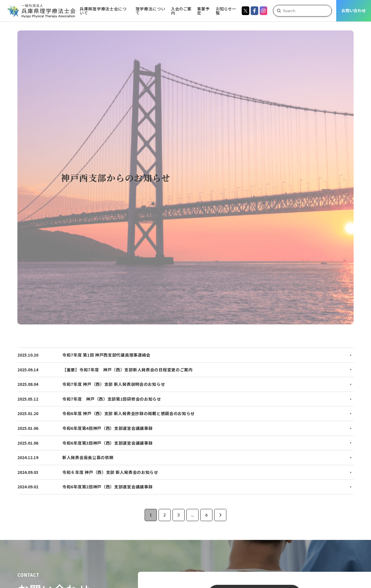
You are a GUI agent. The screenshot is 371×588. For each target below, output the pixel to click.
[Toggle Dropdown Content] (104, 11)
